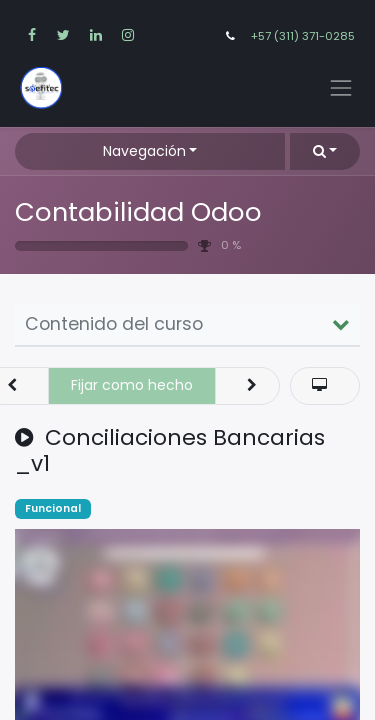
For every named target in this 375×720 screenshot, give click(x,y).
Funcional (53, 508)
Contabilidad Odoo (138, 212)
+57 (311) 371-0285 (303, 36)
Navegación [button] (144, 151)
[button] (325, 151)
